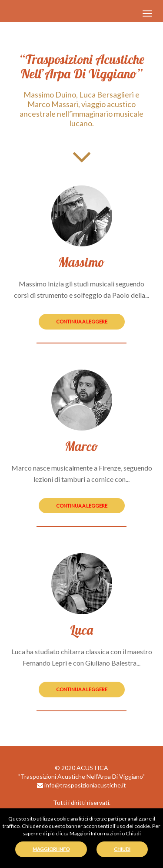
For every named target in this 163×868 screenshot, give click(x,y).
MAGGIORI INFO (51, 849)
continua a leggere (82, 321)
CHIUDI (122, 849)
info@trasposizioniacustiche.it (81, 785)
